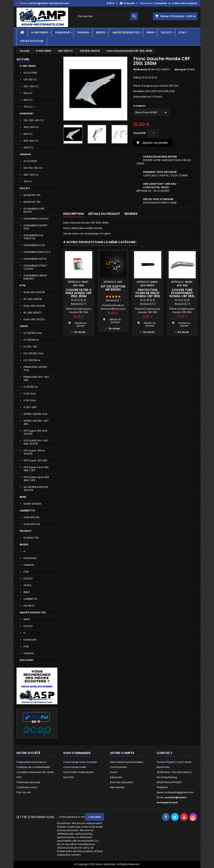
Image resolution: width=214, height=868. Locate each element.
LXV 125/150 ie (32, 360)
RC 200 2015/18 (33, 299)
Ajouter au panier (152, 143)
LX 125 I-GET (31, 347)
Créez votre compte (185, 3)
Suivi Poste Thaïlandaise (78, 772)
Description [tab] (73, 214)
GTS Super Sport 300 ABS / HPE (36, 479)
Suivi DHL (69, 777)
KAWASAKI (63, 32)
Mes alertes (117, 787)
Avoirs (114, 772)
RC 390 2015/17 (33, 313)
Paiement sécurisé (28, 782)
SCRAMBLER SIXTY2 (35, 259)
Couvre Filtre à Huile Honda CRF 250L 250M (78, 293)
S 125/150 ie (31, 387)
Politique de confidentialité (33, 767)
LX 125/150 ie (31, 340)
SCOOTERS (30, 73)
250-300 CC (31, 86)
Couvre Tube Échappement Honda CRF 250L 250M (182, 295)
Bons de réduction (121, 782)
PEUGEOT (26, 531)
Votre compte (122, 753)
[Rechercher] (107, 16)
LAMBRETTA (27, 511)
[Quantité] (153, 133)
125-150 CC (30, 80)
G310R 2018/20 (32, 504)
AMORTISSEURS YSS (126, 32)
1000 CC (29, 148)
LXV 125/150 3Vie (34, 353)
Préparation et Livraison (31, 762)
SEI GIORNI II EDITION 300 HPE (36, 489)
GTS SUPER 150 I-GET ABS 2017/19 (36, 442)
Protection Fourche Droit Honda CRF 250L (148, 293)
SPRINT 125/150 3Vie (36, 414)
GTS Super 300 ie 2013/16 (34, 452)
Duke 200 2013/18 (34, 292)
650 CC (28, 100)
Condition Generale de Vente (35, 772)
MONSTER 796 (32, 202)
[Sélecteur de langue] (129, 3)
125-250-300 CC (34, 120)
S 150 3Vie (30, 400)
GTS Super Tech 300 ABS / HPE (36, 469)
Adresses (116, 777)
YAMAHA (83, 32)
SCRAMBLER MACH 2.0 (37, 252)
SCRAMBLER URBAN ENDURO (35, 277)
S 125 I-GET (30, 407)
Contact (164, 753)
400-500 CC (31, 127)
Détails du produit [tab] (104, 214)
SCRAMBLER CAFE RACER (34, 210)
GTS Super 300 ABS (35, 460)
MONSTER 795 (32, 195)
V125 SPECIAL (32, 517)
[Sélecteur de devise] (113, 3)
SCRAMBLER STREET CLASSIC (35, 267)
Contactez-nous (27, 787)
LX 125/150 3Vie (33, 333)
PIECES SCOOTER (32, 41)
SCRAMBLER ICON (34, 245)
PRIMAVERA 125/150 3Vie (35, 369)
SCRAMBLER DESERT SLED (36, 227)
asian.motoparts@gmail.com (175, 792)
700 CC (28, 182)
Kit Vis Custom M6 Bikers (113, 288)
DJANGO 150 (31, 538)
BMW (150, 32)
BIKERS (101, 32)
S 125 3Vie (30, 394)
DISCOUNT (27, 660)
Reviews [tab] (131, 214)
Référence (140, 70)
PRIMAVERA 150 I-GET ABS (36, 378)
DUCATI (166, 32)
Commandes (118, 767)
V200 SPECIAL (32, 524)
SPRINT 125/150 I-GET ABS (36, 422)
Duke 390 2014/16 (34, 306)
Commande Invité (75, 767)
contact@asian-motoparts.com (48, 3)
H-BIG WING (40, 32)
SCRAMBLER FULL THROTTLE (33, 237)
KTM (182, 32)
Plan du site (24, 792)
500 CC (28, 93)
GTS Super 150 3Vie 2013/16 (35, 432)
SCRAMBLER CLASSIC (36, 219)
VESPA (24, 326)
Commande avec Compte (80, 762)
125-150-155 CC (33, 168)
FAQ (19, 777)
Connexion (160, 3)
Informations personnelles (127, 762)
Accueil (23, 59)
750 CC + (29, 107)
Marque (180, 70)
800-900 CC (31, 141)
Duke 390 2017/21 (34, 319)
